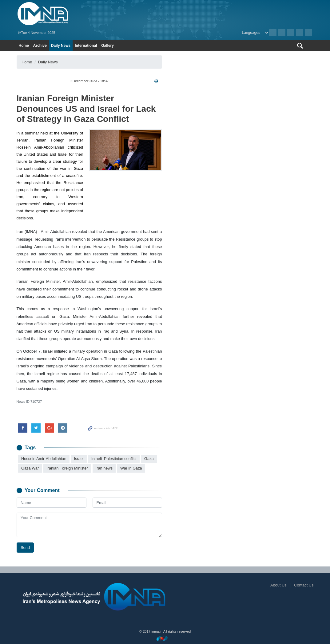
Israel (79, 459)
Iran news (104, 468)
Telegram (308, 33)
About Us (278, 585)
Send (25, 547)
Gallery (107, 46)
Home (24, 46)
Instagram (291, 33)
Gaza (149, 459)
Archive (273, 33)
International (86, 46)
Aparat (300, 33)
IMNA (89, 14)
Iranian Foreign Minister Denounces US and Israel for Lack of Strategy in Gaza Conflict (86, 109)
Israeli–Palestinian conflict (114, 459)
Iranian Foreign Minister (67, 468)
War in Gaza (131, 468)
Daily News (61, 46)
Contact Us (304, 585)
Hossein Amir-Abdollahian (44, 459)
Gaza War (30, 468)
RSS (282, 33)
